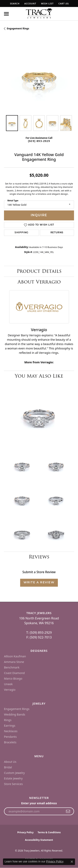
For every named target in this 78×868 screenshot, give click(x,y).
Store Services (13, 784)
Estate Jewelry (13, 778)
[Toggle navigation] (6, 14)
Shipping (21, 233)
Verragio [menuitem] (10, 690)
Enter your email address (39, 803)
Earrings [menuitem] (10, 726)
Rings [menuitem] (8, 720)
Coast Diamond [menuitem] (14, 673)
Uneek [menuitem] (8, 684)
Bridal (8, 767)
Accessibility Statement (39, 840)
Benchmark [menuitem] (12, 667)
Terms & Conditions (49, 832)
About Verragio (39, 282)
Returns (57, 233)
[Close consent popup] (72, 862)
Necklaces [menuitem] (11, 731)
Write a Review (39, 583)
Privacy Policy (26, 832)
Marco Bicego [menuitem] (13, 678)
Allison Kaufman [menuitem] (15, 656)
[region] (39, 76)
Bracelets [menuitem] (10, 742)
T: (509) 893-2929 (39, 633)
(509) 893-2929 (39, 141)
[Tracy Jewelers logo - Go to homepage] (39, 14)
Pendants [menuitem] (10, 737)
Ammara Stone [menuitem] (14, 662)
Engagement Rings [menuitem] (17, 709)
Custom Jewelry (14, 773)
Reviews (39, 557)
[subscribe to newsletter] (68, 811)
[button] (14, 3)
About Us (10, 762)
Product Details (39, 271)
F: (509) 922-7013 (39, 637)
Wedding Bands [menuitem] (15, 714)
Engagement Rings (18, 28)
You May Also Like (39, 376)
